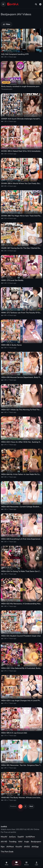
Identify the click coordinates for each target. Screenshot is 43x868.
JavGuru (12, 837)
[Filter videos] (6, 24)
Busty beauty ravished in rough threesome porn (20, 86)
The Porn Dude (7, 852)
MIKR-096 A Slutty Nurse (11, 345)
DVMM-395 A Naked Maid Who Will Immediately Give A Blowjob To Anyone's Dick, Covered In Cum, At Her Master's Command (21, 151)
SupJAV (21, 837)
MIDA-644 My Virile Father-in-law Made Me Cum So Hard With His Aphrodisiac (21, 474)
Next (31, 806)
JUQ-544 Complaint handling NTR (15, 54)
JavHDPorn (30, 837)
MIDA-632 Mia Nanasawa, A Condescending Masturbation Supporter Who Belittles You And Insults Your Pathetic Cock (21, 604)
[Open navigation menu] (3, 4)
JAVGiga (35, 847)
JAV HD (4, 842)
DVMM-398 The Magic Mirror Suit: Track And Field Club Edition (21, 216)
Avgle (27, 842)
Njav (3, 847)
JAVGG (27, 847)
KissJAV (19, 847)
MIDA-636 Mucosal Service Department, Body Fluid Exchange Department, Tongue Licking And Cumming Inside (21, 377)
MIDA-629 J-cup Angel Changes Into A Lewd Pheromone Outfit (21, 701)
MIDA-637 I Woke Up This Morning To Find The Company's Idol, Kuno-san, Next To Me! (21, 410)
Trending (13, 842)
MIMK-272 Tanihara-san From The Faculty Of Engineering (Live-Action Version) (21, 313)
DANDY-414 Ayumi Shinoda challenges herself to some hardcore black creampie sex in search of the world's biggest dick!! (21, 119)
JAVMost (10, 847)
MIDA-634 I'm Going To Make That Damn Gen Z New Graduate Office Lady (21, 571)
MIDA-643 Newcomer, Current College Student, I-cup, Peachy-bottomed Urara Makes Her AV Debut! (21, 507)
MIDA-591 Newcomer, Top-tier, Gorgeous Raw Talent (21, 765)
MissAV (4, 837)
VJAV (20, 842)
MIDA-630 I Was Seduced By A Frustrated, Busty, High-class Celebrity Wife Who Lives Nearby (21, 668)
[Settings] (40, 4)
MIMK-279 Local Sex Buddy (12, 280)
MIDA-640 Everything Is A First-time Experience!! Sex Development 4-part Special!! (21, 539)
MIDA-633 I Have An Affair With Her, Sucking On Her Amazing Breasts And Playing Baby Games (21, 442)
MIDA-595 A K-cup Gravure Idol (14, 733)
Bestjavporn (36, 842)
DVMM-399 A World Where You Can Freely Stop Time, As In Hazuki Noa (21, 183)
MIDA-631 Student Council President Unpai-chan (21, 636)
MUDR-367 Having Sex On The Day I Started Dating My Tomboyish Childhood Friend (21, 248)
